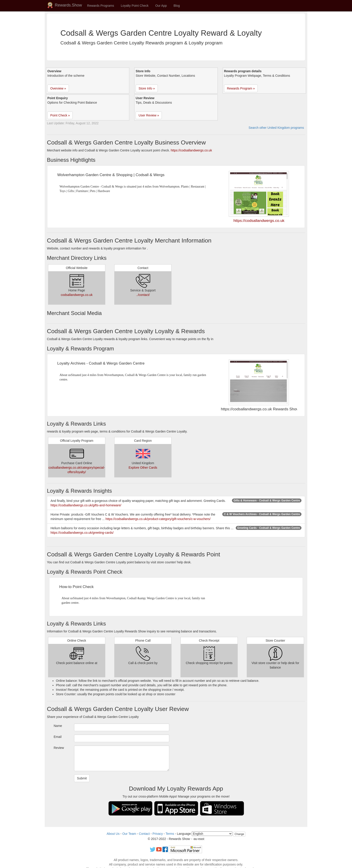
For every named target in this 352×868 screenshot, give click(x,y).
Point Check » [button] (60, 115)
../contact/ (143, 295)
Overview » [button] (58, 88)
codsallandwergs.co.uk (77, 295)
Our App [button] (161, 6)
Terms (170, 834)
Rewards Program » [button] (241, 88)
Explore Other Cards (143, 468)
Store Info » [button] (147, 88)
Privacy (158, 834)
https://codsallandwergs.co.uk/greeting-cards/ (82, 533)
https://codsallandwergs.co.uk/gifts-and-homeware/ (86, 505)
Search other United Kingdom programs (276, 128)
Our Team (129, 834)
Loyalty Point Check (135, 6)
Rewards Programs (101, 6)
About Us (113, 834)
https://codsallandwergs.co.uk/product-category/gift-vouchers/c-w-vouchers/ (158, 519)
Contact (144, 834)
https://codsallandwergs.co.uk (191, 150)
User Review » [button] (149, 115)
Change (239, 834)
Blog (177, 6)
